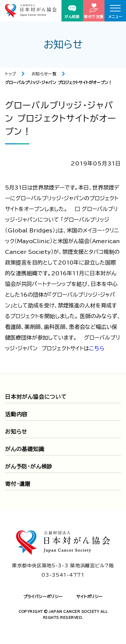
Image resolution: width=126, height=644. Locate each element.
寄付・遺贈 (18, 484)
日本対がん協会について (36, 397)
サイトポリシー (90, 596)
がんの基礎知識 (25, 449)
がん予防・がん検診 (29, 467)
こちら (97, 348)
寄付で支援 (94, 11)
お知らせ (16, 432)
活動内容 (16, 414)
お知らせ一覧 (44, 74)
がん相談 (72, 12)
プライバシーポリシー (43, 596)
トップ (11, 74)
